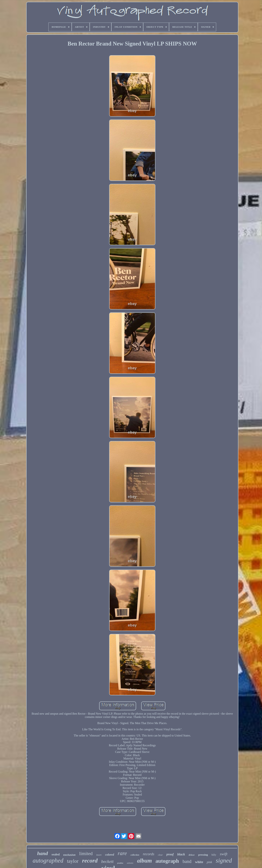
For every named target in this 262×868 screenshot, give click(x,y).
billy (214, 855)
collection (135, 855)
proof (170, 854)
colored (110, 855)
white (199, 862)
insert (99, 855)
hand (42, 853)
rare (122, 853)
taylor (73, 861)
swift (224, 854)
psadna (120, 863)
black (181, 854)
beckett (108, 861)
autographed (48, 861)
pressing (203, 855)
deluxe (192, 855)
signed (224, 860)
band (187, 861)
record (90, 861)
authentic (130, 863)
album (145, 861)
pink (209, 862)
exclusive (70, 855)
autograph (167, 861)
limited (86, 854)
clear (160, 855)
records (149, 854)
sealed (55, 854)
